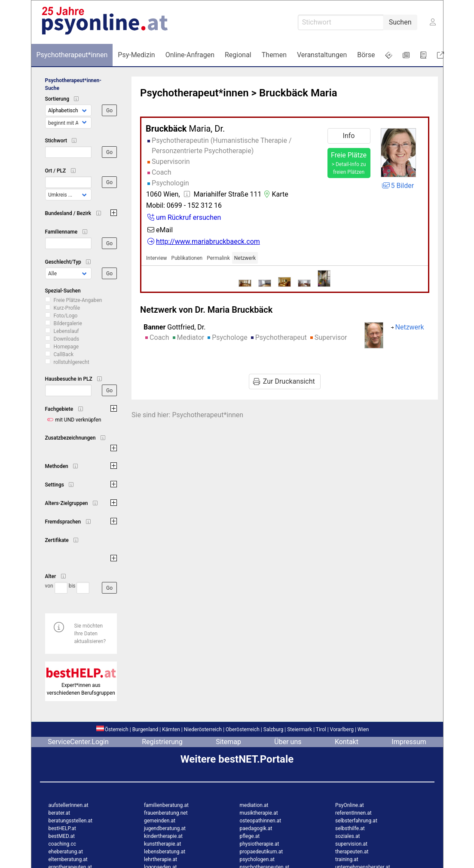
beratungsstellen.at (71, 821)
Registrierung (162, 742)
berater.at (60, 813)
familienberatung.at (166, 805)
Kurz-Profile (67, 308)
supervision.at (351, 844)
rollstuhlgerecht (72, 362)
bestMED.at (62, 836)
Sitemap (228, 742)
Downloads (67, 339)
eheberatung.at (66, 852)
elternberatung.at (68, 859)
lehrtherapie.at (161, 859)
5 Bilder (398, 186)
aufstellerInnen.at (69, 805)
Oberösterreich (243, 729)
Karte (275, 194)
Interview (156, 258)
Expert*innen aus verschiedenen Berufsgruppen (81, 685)
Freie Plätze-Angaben (78, 300)
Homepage (66, 347)
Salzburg (274, 729)
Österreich (112, 729)
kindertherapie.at (163, 836)
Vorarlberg (342, 729)
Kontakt (347, 742)
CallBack (64, 354)
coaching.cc (63, 844)
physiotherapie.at (260, 844)
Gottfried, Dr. (174, 327)
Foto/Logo (66, 316)
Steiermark (300, 729)
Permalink (218, 258)
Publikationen (187, 258)
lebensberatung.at (165, 852)
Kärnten (171, 729)
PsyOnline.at (350, 805)
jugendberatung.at (165, 828)
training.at (347, 859)
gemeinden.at (160, 821)
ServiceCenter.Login (78, 742)
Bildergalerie (68, 323)
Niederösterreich (203, 729)
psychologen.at (257, 859)
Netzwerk (245, 258)
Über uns (288, 742)
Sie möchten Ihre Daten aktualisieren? (90, 634)
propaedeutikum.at (261, 852)
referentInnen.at (353, 813)
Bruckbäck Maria (298, 93)
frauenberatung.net (166, 813)
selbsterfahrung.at (356, 821)
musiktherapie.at (259, 813)
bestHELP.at (62, 828)
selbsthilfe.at (350, 828)
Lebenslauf (66, 331)
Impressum (409, 742)
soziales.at (347, 836)
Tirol (321, 729)
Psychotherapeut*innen (194, 93)
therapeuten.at (352, 852)
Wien (363, 729)
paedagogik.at (256, 828)
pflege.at (250, 836)
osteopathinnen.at (261, 821)
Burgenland (145, 729)
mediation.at (254, 805)
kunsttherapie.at (162, 844)
